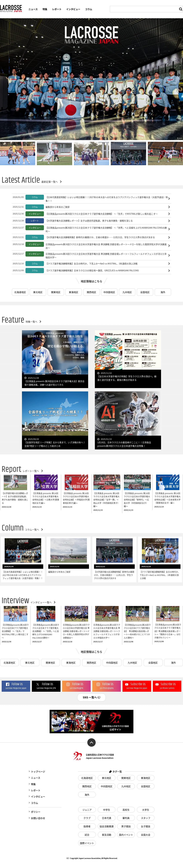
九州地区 (127, 292)
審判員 (126, 818)
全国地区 (145, 292)
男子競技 (126, 826)
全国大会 (146, 835)
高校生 (126, 810)
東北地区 (38, 292)
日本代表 (107, 818)
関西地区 (91, 292)
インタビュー (73, 9)
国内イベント (126, 835)
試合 (87, 835)
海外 (163, 292)
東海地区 (74, 292)
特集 (45, 9)
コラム (89, 9)
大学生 (146, 810)
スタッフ (146, 818)
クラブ (87, 818)
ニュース (33, 9)
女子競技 (146, 826)
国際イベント (87, 843)
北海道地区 (20, 292)
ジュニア (87, 810)
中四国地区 (109, 292)
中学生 (107, 810)
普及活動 (107, 835)
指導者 (87, 826)
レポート (57, 9)
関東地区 (56, 292)
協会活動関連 (107, 826)
